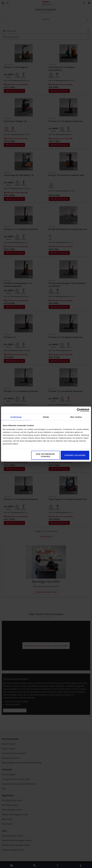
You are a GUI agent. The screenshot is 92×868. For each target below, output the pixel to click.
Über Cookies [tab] (76, 417)
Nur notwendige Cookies (46, 455)
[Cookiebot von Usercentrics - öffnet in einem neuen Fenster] (79, 410)
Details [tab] (46, 417)
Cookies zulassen (75, 455)
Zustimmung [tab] (16, 417)
